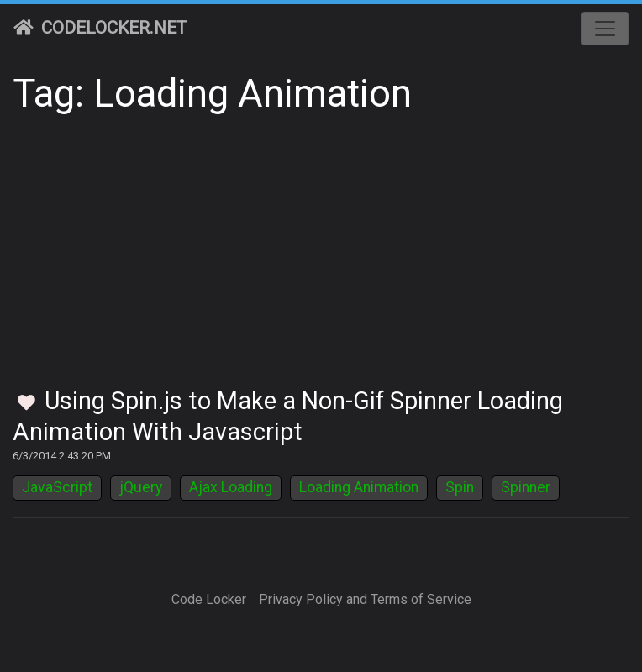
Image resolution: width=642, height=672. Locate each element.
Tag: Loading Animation (212, 94)
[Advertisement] (321, 260)
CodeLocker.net (100, 28)
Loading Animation (359, 487)
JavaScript (57, 487)
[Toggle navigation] (605, 29)
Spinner (526, 487)
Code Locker (209, 599)
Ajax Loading (231, 487)
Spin (460, 487)
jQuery (141, 487)
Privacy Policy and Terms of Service (365, 599)
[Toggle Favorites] (26, 404)
